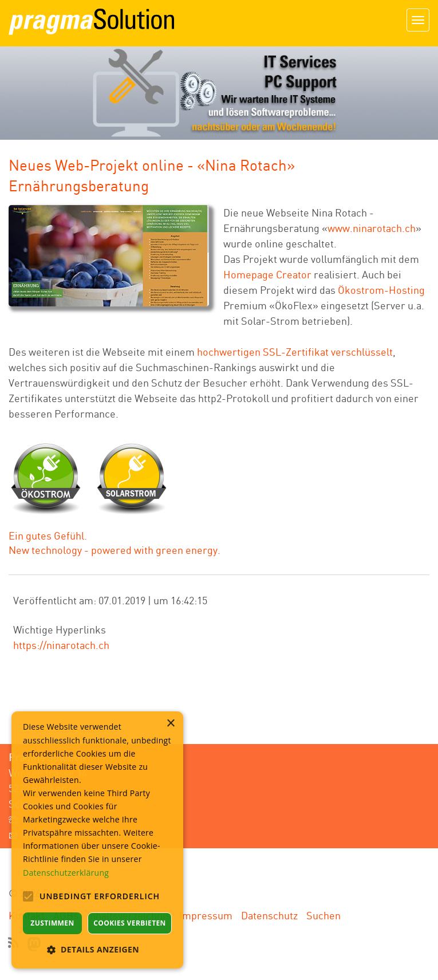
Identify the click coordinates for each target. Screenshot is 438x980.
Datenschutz (269, 915)
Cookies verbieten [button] (130, 923)
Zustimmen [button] (52, 923)
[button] (97, 949)
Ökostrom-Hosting (381, 290)
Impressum (206, 915)
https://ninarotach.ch (61, 645)
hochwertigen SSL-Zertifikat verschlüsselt (295, 352)
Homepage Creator (267, 274)
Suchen (323, 915)
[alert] (97, 840)
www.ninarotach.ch (372, 228)
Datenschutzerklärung (66, 873)
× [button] (170, 724)
